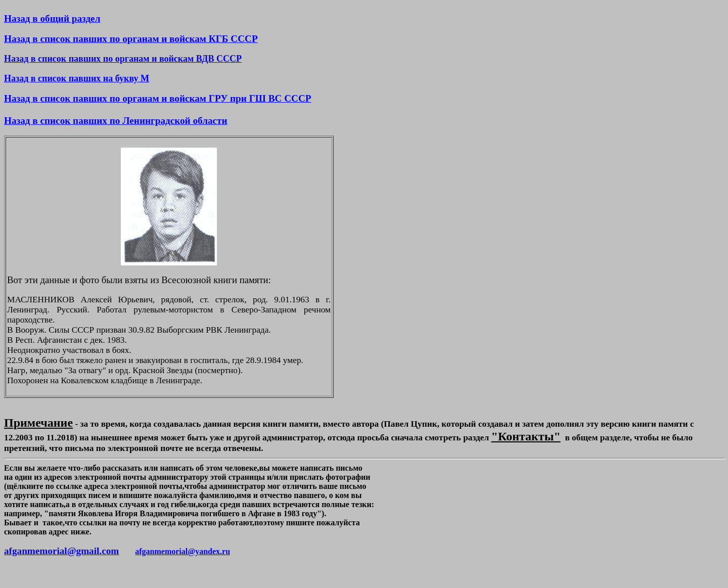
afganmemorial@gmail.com (61, 551)
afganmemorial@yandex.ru (183, 551)
